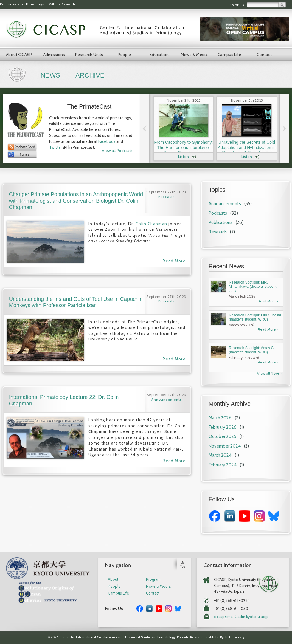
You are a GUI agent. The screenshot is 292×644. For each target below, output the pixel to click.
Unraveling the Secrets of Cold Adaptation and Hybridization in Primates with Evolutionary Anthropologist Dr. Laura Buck (247, 150)
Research (218, 232)
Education (159, 55)
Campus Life (229, 55)
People (124, 55)
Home (18, 74)
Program (153, 579)
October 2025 (222, 436)
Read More (174, 261)
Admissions (54, 55)
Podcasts (218, 213)
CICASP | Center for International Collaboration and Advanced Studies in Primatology (98, 30)
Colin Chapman (151, 224)
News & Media (194, 55)
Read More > (268, 301)
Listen (184, 157)
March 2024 (220, 455)
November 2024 (225, 446)
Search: (235, 5)
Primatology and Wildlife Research (51, 4)
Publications (220, 222)
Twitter (56, 147)
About (113, 579)
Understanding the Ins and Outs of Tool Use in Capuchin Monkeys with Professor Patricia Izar (76, 302)
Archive (90, 75)
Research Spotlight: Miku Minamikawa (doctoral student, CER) (253, 287)
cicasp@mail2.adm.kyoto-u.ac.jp (241, 617)
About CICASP (19, 55)
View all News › (269, 373)
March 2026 (220, 418)
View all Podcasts (117, 151)
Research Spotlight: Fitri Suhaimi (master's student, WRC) (255, 317)
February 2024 (223, 465)
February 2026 (223, 427)
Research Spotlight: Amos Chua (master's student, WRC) (254, 350)
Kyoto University (11, 4)
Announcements (225, 204)
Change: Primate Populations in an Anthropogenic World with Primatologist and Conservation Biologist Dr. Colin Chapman (76, 201)
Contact (264, 55)
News (50, 75)
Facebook (107, 141)
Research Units (89, 55)
